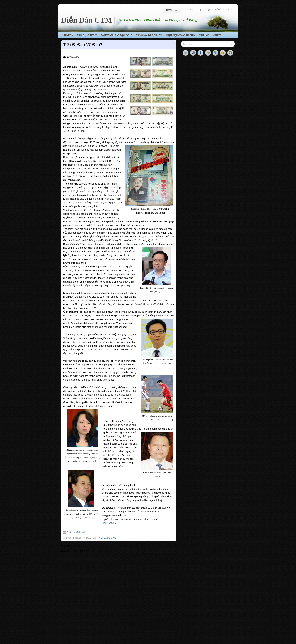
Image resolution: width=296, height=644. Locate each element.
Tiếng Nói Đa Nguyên (149, 35)
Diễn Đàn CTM (87, 20)
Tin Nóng (68, 35)
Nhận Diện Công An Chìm (180, 35)
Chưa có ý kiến (109, 538)
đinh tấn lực (82, 532)
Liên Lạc (188, 10)
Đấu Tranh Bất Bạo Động (117, 35)
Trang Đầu (172, 10)
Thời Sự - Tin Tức (87, 35)
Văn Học (204, 35)
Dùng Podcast (224, 10)
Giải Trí (218, 35)
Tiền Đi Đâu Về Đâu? (83, 45)
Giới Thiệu (204, 10)
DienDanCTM (109, 523)
